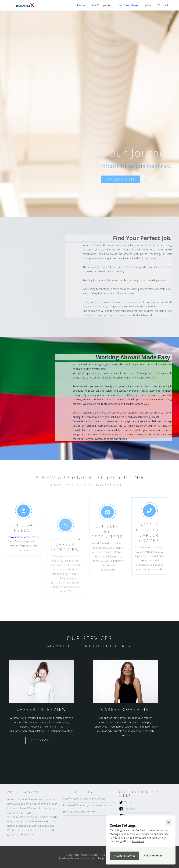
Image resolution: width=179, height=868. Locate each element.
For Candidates (128, 5)
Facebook (130, 809)
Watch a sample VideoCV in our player (85, 799)
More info (138, 841)
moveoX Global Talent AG (96, 855)
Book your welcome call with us (81, 812)
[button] (169, 822)
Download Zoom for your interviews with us (88, 805)
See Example (42, 740)
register (157, 182)
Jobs (148, 5)
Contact (163, 5)
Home (81, 5)
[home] (25, 5)
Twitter (128, 802)
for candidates (121, 182)
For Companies (102, 5)
